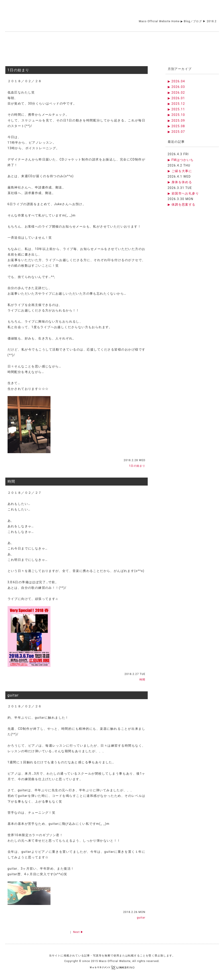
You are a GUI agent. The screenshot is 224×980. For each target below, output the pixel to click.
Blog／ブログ (193, 21)
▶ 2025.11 (176, 109)
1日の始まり (19, 70)
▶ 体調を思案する (182, 204)
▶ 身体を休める (180, 182)
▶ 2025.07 (176, 132)
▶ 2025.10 (176, 115)
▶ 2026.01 (176, 98)
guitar (13, 695)
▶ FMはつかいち (181, 160)
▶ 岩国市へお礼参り (183, 193)
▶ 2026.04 (176, 81)
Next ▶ (78, 932)
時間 (11, 481)
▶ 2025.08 (176, 126)
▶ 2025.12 (176, 104)
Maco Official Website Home (159, 21)
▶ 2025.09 (176, 121)
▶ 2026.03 (176, 87)
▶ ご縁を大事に (180, 171)
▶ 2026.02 (176, 93)
